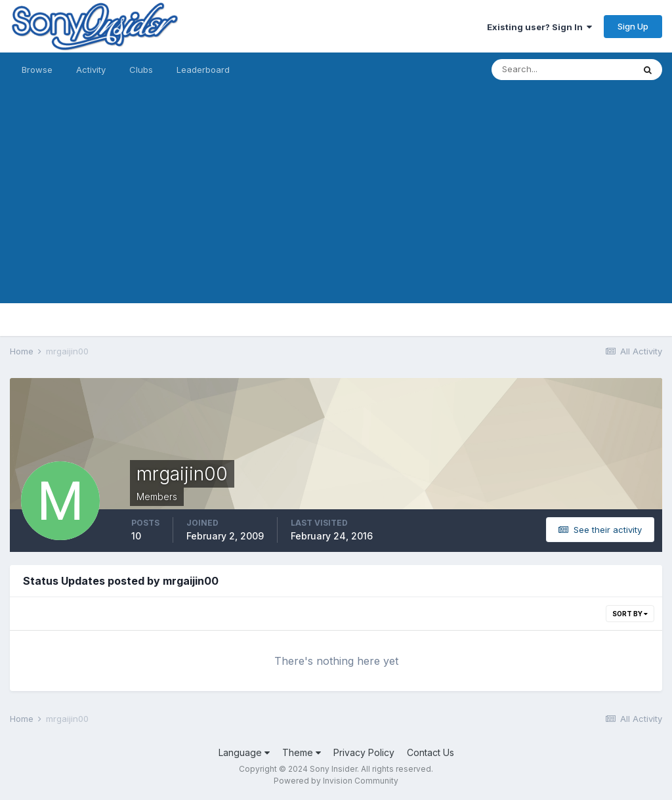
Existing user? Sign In (539, 27)
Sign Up (633, 26)
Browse (37, 70)
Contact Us (430, 752)
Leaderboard (203, 70)
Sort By (630, 614)
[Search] (562, 70)
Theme (302, 752)
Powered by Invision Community (336, 781)
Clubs (141, 70)
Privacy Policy (364, 752)
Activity (91, 70)
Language (244, 752)
